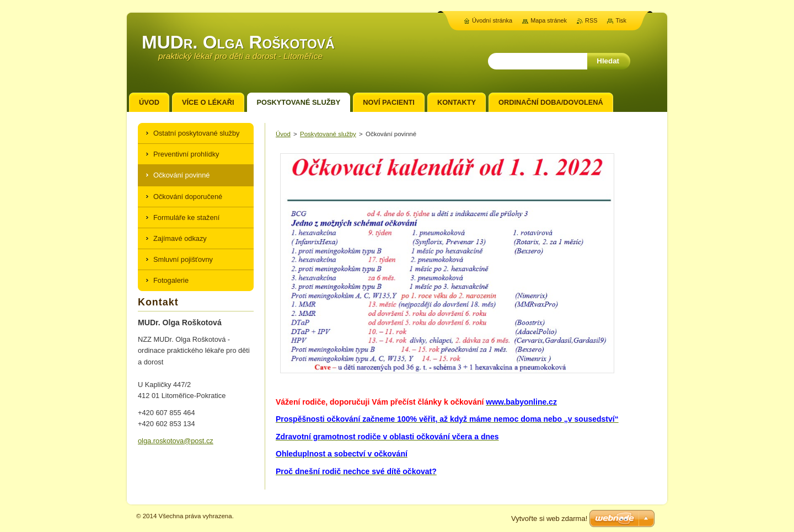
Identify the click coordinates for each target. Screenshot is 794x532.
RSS (591, 20)
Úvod (283, 134)
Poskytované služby (328, 134)
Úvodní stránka (492, 20)
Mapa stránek (549, 20)
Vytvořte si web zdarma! (549, 518)
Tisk (621, 20)
